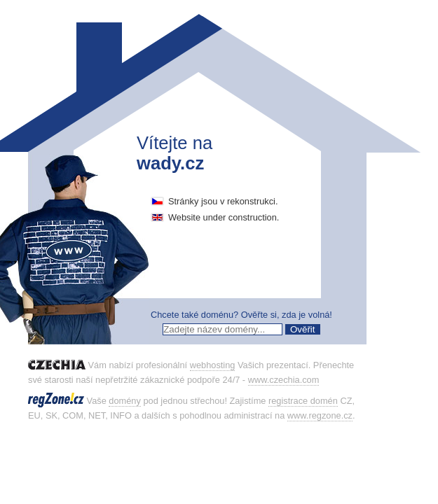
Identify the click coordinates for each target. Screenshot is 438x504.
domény (125, 401)
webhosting (213, 365)
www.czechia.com (284, 380)
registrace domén (303, 401)
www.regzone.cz (320, 415)
